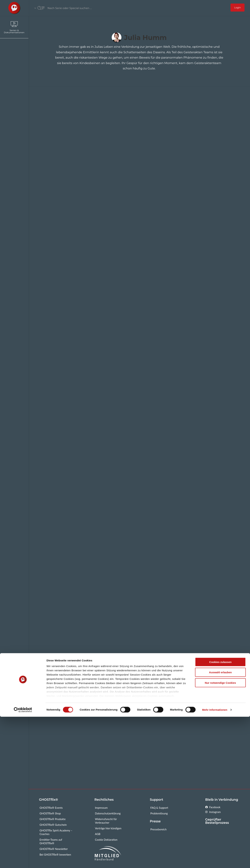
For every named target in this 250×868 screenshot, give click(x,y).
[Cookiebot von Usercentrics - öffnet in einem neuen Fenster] (23, 861)
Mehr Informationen (215, 861)
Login (237, 7)
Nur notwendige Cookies (220, 834)
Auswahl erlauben (220, 824)
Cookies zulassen (220, 813)
